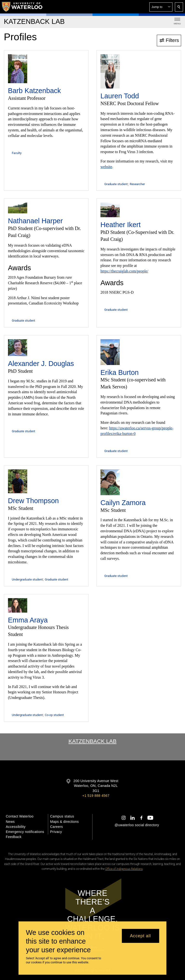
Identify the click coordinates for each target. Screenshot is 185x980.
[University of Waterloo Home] (22, 7)
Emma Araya (28, 620)
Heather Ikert (121, 225)
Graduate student (116, 184)
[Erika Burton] (110, 352)
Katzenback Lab (92, 741)
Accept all (140, 936)
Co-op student (54, 715)
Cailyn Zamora (123, 503)
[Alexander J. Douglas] (18, 348)
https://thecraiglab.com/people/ (124, 271)
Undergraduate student (27, 579)
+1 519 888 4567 (96, 796)
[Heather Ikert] (110, 210)
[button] (161, 7)
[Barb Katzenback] (18, 69)
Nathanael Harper (35, 221)
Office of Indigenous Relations (124, 869)
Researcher (137, 184)
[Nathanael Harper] (18, 208)
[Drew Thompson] (18, 481)
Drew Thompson (33, 501)
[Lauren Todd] (110, 71)
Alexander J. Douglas (41, 364)
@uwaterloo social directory (137, 825)
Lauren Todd (120, 96)
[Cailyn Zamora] (110, 482)
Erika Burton (120, 372)
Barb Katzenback (34, 91)
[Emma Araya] (18, 605)
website (106, 167)
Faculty (17, 153)
